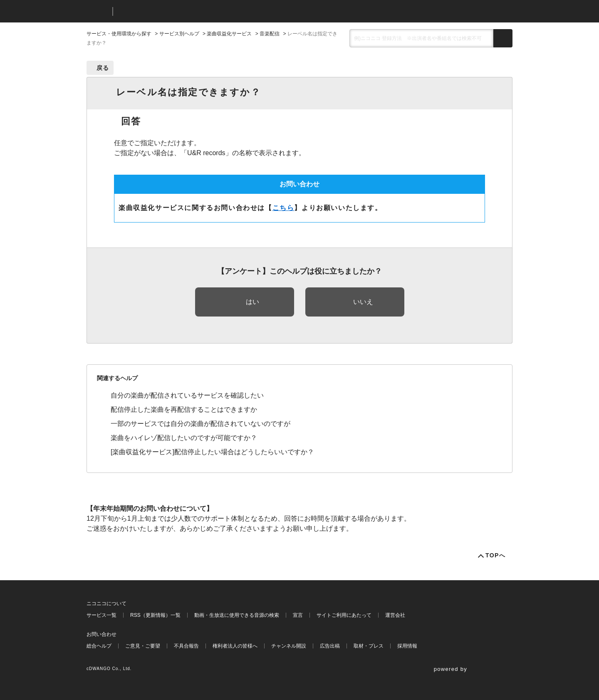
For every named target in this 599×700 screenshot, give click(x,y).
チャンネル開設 (289, 646)
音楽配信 (270, 34)
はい (252, 302)
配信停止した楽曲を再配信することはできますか (184, 409)
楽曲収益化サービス (229, 34)
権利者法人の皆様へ (235, 646)
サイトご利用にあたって (344, 615)
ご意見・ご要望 (143, 646)
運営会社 (395, 615)
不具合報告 (186, 646)
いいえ (363, 302)
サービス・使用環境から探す (119, 34)
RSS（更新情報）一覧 (155, 615)
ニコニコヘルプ (163, 11)
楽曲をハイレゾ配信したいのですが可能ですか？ (184, 438)
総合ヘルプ (99, 646)
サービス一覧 (101, 615)
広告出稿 (330, 646)
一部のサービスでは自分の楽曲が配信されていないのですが (200, 424)
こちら (283, 208)
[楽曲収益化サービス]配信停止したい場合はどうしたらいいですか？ (212, 452)
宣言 (298, 615)
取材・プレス (369, 646)
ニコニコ (98, 11)
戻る (103, 68)
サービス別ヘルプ (179, 34)
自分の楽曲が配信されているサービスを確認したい (187, 395)
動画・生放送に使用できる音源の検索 (237, 615)
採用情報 (407, 646)
